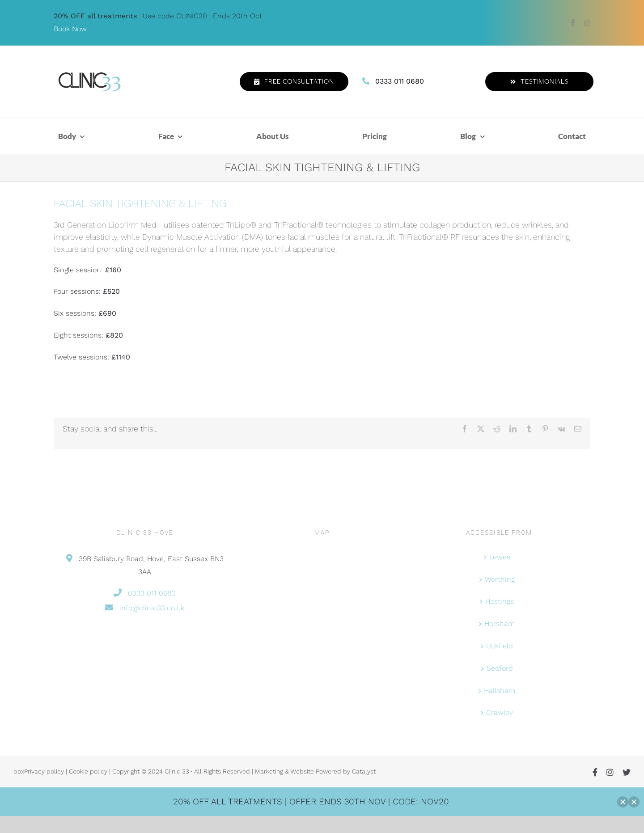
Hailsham (500, 691)
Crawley (500, 712)
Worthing (500, 579)
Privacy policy (44, 771)
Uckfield (500, 646)
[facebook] (573, 23)
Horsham (500, 624)
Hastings (500, 601)
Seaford (500, 668)
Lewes (500, 557)
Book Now (70, 29)
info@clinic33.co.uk (152, 608)
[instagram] (587, 23)
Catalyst (364, 771)
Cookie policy (88, 771)
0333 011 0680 (400, 81)
